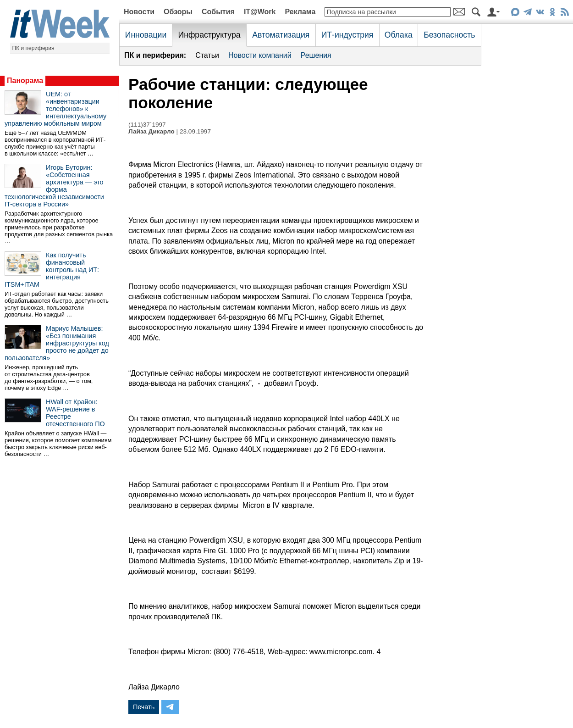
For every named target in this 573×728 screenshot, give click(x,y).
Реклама (300, 12)
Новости (139, 12)
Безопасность (449, 35)
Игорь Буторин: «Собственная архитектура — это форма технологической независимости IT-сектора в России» (54, 186)
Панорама (25, 81)
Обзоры (178, 12)
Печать (144, 707)
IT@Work (260, 12)
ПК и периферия (33, 48)
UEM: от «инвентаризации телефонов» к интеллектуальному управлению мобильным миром (55, 109)
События (218, 12)
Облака (399, 35)
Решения (316, 55)
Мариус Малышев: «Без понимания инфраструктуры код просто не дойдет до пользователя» (57, 343)
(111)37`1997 (147, 125)
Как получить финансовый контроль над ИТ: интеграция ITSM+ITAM (52, 270)
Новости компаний (260, 55)
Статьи (207, 55)
